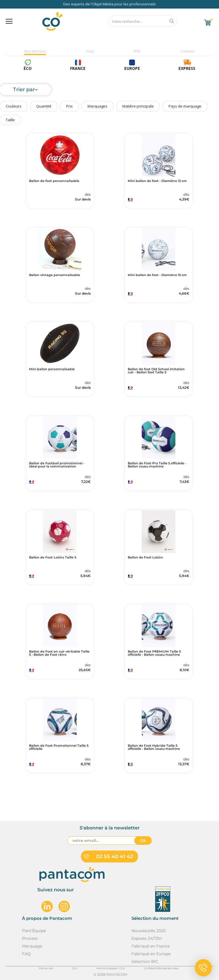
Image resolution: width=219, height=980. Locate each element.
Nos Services (35, 51)
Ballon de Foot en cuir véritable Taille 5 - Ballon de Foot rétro (59, 653)
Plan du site (46, 968)
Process (30, 938)
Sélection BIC (145, 961)
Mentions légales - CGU (111, 968)
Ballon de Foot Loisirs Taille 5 (53, 557)
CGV (75, 968)
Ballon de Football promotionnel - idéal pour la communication (57, 465)
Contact (188, 51)
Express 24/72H (147, 938)
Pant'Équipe (34, 931)
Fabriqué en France (151, 946)
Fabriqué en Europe (151, 954)
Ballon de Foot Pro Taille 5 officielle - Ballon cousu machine (157, 465)
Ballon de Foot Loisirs (145, 557)
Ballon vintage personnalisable (55, 275)
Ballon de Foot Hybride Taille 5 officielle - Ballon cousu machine (154, 747)
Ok (143, 841)
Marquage (32, 946)
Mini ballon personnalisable (52, 369)
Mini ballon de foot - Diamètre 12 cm (157, 181)
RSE (137, 51)
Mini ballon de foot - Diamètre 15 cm (157, 275)
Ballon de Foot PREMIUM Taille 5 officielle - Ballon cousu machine (154, 653)
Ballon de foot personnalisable (54, 181)
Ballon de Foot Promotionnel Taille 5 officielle (59, 747)
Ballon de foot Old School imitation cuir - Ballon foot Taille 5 (156, 371)
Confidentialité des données (161, 968)
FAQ (90, 51)
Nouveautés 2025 (149, 931)
